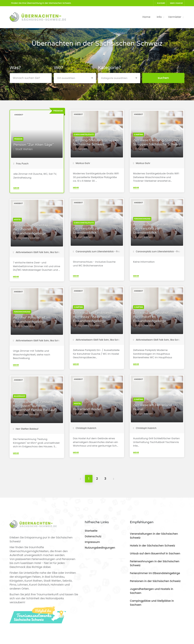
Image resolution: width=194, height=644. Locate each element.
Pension (18, 139)
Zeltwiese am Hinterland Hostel (152, 407)
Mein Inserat (175, 3)
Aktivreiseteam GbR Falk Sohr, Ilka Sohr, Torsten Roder (45, 252)
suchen (163, 78)
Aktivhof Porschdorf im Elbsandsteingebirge (32, 320)
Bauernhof (20, 396)
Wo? (58, 68)
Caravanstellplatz (84, 134)
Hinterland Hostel (87, 409)
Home (146, 17)
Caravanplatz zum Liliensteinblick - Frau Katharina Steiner (107, 251)
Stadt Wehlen (24, 149)
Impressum (92, 542)
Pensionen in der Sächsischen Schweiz (155, 581)
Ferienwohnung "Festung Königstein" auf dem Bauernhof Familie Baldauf (34, 406)
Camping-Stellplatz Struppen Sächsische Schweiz (96, 142)
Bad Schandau (145, 325)
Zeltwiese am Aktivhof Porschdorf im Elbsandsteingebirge (151, 317)
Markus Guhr (81, 163)
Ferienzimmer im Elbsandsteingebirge (155, 573)
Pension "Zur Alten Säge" (34, 145)
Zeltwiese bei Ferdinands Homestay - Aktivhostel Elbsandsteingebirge (93, 317)
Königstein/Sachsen (28, 238)
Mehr (16, 188)
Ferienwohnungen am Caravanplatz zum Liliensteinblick (150, 229)
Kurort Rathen (84, 237)
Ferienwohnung (142, 219)
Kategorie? (109, 68)
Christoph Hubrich (85, 428)
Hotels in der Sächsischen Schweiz (152, 546)
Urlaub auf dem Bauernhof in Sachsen (155, 553)
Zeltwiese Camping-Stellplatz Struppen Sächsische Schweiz (157, 142)
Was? (15, 68)
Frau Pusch (21, 164)
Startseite (91, 531)
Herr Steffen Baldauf (26, 429)
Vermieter (175, 17)
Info (159, 17)
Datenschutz (93, 536)
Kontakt (160, 3)
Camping (139, 134)
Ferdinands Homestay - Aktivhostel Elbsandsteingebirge (32, 229)
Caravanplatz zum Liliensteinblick (87, 231)
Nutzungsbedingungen (100, 548)
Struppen (81, 149)
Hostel (17, 220)
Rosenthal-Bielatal (27, 414)
